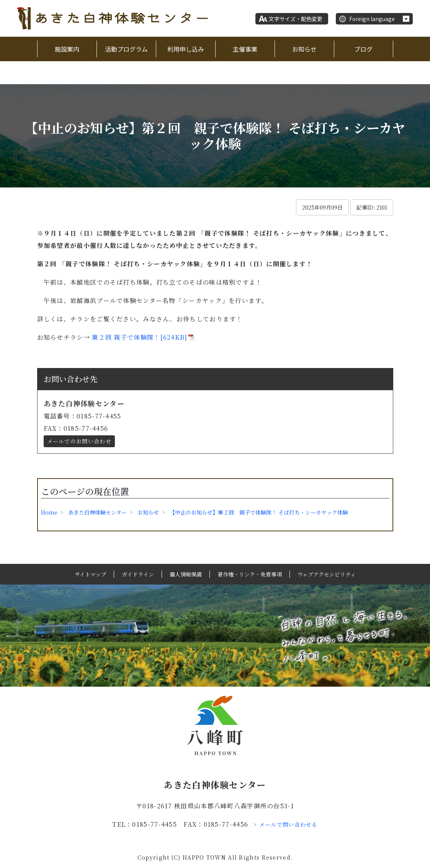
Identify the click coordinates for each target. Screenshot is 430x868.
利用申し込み (186, 49)
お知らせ (304, 49)
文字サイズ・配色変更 (296, 19)
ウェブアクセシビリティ (327, 574)
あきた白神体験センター (97, 512)
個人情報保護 (186, 574)
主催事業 (245, 49)
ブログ (363, 49)
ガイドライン (138, 574)
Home (49, 512)
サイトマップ (90, 574)
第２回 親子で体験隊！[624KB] (139, 337)
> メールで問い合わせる (286, 824)
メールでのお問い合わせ (79, 441)
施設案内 (67, 49)
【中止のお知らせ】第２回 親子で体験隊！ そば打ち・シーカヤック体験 (259, 512)
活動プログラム (126, 49)
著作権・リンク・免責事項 (250, 574)
